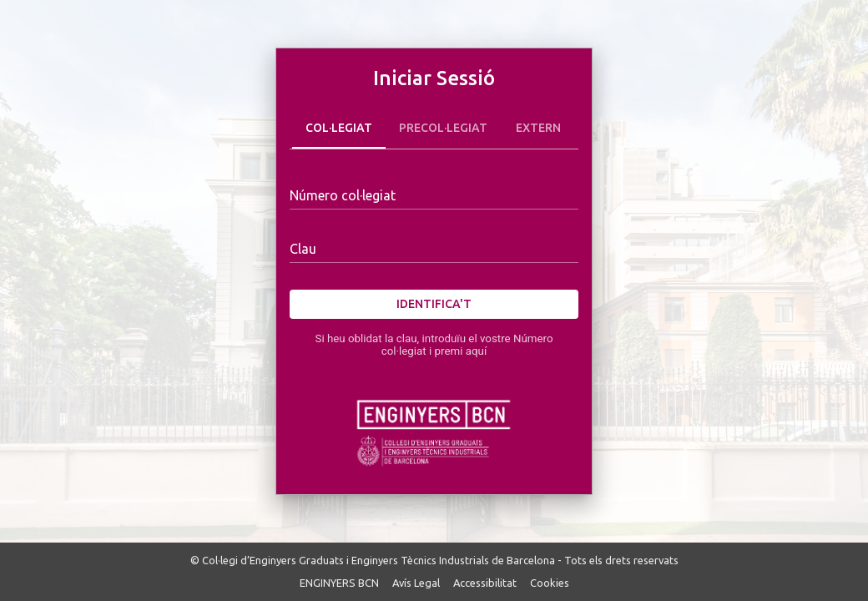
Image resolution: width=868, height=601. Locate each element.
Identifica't (434, 304)
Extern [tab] (538, 129)
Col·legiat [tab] (339, 129)
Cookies (550, 583)
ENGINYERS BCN (339, 583)
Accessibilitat (485, 583)
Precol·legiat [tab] (443, 129)
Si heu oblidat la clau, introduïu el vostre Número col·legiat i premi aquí (434, 345)
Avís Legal (416, 583)
